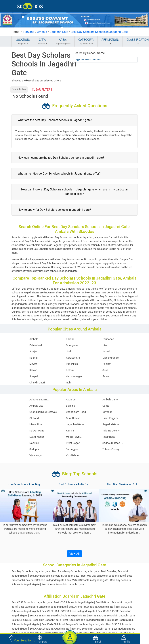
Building (70, 406)
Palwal (106, 376)
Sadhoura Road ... (113, 443)
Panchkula (72, 364)
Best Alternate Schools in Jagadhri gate (91, 607)
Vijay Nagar (36, 455)
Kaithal (33, 358)
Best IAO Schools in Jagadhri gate (91, 629)
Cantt (106, 406)
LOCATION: (23, 42)
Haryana (29, 32)
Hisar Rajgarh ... (112, 418)
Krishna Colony (111, 431)
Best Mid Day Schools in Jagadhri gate (103, 576)
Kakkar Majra (37, 431)
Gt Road (34, 418)
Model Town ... (74, 437)
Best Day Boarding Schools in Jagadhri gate (54, 576)
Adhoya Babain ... (39, 400)
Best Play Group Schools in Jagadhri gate (76, 571)
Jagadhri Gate (59, 32)
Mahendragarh (111, 358)
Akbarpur (71, 400)
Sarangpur (72, 449)
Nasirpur (34, 443)
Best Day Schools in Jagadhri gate (31, 571)
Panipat (107, 364)
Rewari (33, 370)
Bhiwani (70, 339)
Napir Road (109, 437)
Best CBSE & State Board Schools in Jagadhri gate (58, 616)
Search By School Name (89, 53)
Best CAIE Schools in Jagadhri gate (49, 629)
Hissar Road (36, 424)
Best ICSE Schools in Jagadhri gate (74, 602)
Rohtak (70, 370)
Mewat (33, 364)
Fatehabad (36, 345)
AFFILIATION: (110, 42)
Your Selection (25, 640)
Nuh (68, 383)
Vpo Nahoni (73, 455)
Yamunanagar (74, 376)
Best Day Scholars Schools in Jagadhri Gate (99, 32)
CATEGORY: (86, 42)
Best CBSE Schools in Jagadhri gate (32, 602)
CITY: (42, 42)
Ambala (42, 32)
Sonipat (34, 376)
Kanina (70, 431)
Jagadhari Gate (75, 424)
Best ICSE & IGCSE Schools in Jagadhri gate (36, 620)
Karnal (106, 351)
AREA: (63, 42)
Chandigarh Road (76, 412)
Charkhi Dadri (37, 383)
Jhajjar (33, 351)
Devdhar (107, 412)
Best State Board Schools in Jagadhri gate (43, 607)
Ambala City (36, 406)
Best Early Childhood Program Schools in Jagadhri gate (73, 624)
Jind (68, 351)
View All (74, 554)
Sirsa (105, 370)
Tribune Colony (111, 449)
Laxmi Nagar (37, 437)
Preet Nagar (73, 443)
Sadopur (34, 449)
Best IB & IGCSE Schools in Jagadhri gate (112, 616)
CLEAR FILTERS (42, 90)
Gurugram (72, 345)
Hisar (105, 345)
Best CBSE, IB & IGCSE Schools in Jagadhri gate (68, 611)
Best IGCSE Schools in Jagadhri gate (84, 620)
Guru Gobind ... (74, 418)
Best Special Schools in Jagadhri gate (63, 584)
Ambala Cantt (110, 400)
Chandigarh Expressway (43, 412)
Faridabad (108, 339)
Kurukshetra (73, 358)
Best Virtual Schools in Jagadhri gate (87, 580)
